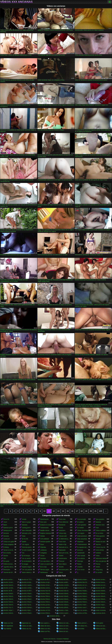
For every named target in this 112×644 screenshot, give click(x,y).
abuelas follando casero (83, 594)
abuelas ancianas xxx (27, 582)
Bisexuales (7, 570)
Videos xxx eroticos (64, 626)
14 (63, 511)
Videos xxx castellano (64, 623)
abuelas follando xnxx (101, 602)
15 (68, 511)
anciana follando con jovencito (9, 613)
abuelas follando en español (27, 599)
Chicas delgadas (9, 544)
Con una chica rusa (46, 561)
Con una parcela (27, 570)
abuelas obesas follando (27, 608)
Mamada (25, 525)
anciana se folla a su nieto (83, 613)
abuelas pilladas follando (64, 608)
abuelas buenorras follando (9, 585)
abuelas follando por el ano (46, 602)
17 (77, 511)
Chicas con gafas (9, 542)
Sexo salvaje (81, 556)
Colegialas (43, 553)
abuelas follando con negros (83, 596)
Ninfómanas (44, 572)
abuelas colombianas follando (64, 585)
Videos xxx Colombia (64, 629)
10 (44, 511)
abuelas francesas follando (27, 605)
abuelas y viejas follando (64, 610)
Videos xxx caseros (101, 626)
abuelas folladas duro (83, 591)
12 (54, 511)
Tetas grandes (100, 519)
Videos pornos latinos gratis (83, 623)
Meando (98, 539)
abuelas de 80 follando (101, 588)
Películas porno (27, 547)
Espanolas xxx (26, 623)
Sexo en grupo (26, 522)
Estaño (24, 542)
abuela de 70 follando (27, 580)
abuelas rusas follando (83, 608)
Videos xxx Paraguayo (46, 631)
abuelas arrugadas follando (46, 582)
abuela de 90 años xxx (46, 580)
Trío (23, 553)
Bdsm (5, 525)
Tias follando (7, 629)
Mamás (6, 556)
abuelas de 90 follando (27, 591)
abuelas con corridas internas (83, 585)
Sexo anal (43, 522)
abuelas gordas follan (46, 605)
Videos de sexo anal (46, 626)
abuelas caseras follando (27, 585)
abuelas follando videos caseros (64, 602)
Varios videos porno (27, 572)
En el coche (81, 570)
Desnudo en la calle (64, 547)
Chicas (42, 556)
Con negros (81, 533)
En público (80, 522)
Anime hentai (100, 550)
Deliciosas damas (101, 558)
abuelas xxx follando (46, 610)
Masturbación (44, 519)
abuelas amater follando (83, 580)
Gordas (42, 536)
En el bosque (26, 556)
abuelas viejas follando (9, 610)
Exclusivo (80, 550)
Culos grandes (82, 525)
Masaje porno (8, 530)
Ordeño (61, 556)
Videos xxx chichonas (46, 629)
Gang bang (99, 570)
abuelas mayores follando (101, 605)
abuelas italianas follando (64, 605)
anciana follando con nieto (46, 613)
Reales (79, 564)
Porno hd (6, 519)
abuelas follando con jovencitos (27, 596)
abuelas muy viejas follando (9, 608)
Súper (42, 544)
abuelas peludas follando (46, 608)
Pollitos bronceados (9, 564)
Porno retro (62, 542)
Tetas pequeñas (82, 539)
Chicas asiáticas (101, 530)
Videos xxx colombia (27, 626)
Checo (61, 572)
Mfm (5, 558)
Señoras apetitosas (46, 542)
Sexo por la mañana (64, 553)
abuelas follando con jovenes (46, 596)
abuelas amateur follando (101, 580)
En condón (99, 572)
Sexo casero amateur (46, 623)
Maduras (98, 522)
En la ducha (7, 553)
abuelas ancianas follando (9, 582)
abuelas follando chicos (101, 594)
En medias (80, 528)
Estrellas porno (8, 528)
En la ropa (43, 567)
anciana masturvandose (64, 613)
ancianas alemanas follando (55, 616)
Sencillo (61, 567)
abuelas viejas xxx (27, 610)
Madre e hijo (63, 544)
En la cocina (99, 533)
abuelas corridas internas (27, 588)
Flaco (97, 528)
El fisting (6, 547)
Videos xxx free (8, 623)
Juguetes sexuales (9, 567)
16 (72, 511)
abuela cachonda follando (9, 580)
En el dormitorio (27, 561)
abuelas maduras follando (83, 605)
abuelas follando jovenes (9, 602)
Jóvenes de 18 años (9, 572)
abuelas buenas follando (101, 582)
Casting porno (26, 528)
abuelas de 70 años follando (83, 588)
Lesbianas (43, 550)
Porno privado (82, 519)
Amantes (80, 567)
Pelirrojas (80, 561)
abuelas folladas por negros (9, 594)
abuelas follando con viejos (101, 596)
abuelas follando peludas (27, 602)
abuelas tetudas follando (101, 608)
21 (95, 511)
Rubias (61, 528)
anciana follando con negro (27, 613)
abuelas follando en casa (9, 599)
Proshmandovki (82, 544)
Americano (62, 530)
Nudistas (98, 553)
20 (91, 511)
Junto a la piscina (46, 564)
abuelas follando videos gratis (83, 602)
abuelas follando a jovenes (27, 594)
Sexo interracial (27, 530)
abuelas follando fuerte (83, 599)
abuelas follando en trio (64, 599)
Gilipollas (43, 547)
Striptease (80, 542)
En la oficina (81, 558)
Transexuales (44, 528)
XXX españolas (8, 626)
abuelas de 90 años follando (9, 591)
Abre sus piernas (101, 561)
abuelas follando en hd (46, 599)
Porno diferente (64, 522)
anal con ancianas (83, 610)
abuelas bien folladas (83, 582)
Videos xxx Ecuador (101, 629)
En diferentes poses (64, 539)
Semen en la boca (9, 550)
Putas (24, 536)
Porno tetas (81, 629)
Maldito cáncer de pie (46, 530)
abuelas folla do (64, 591)
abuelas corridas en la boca (9, 588)
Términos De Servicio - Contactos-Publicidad (56, 639)
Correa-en (7, 539)
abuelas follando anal (64, 594)
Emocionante (63, 558)
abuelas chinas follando (46, 585)
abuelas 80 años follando (64, 580)
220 (101, 511)
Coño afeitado (45, 539)
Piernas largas (45, 570)
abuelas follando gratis (101, 599)
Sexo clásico (63, 564)
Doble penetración (83, 536)
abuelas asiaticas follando (64, 582)
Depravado (62, 550)
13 (58, 511)
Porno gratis (99, 623)
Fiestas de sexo (100, 542)
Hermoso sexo (100, 525)
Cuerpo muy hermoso (101, 547)
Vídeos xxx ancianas (16, 2)
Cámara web (63, 536)
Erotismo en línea (46, 525)
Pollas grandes (100, 536)
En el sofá (25, 539)
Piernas (98, 564)
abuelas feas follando (46, 591)
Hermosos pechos (64, 570)
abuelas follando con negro (64, 596)
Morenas (6, 533)
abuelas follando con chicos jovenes (9, 596)
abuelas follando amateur (46, 594)
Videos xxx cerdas (64, 631)
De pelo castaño (27, 550)
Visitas (98, 556)
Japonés (98, 544)
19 (86, 511)
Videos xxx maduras (27, 629)
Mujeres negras (27, 567)
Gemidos (43, 558)
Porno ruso (62, 519)
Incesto (24, 519)
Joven (5, 522)
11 (49, 511)
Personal (61, 561)
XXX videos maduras (83, 626)
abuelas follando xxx (9, 605)
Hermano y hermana (27, 533)
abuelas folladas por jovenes (101, 591)
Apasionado (81, 553)
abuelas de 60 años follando (64, 588)
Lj (78, 572)
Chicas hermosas (83, 530)
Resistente (62, 525)
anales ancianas (101, 610)
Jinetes (98, 567)
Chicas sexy (63, 533)
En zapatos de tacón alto (83, 547)
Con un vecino (26, 558)
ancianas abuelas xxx (101, 613)
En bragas (25, 564)
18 (82, 511)
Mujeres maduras (46, 533)
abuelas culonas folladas (46, 588)
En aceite (6, 561)
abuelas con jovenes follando (101, 585)
